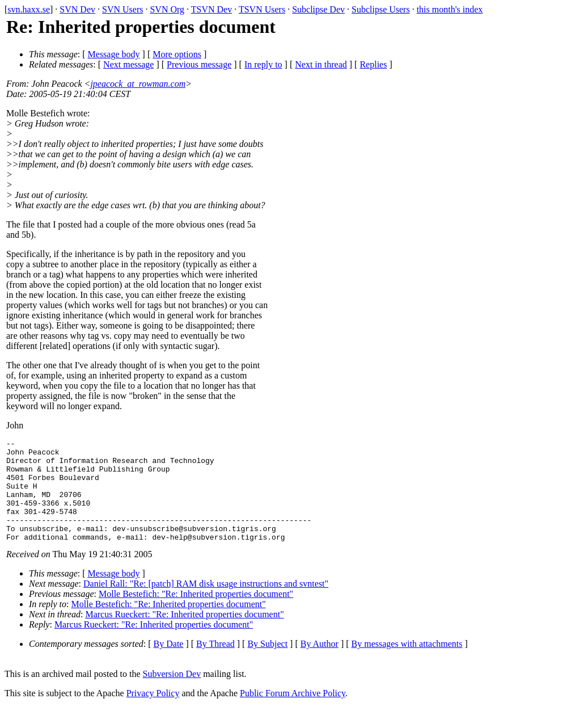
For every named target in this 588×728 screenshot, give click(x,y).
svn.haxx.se (29, 9)
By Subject (267, 664)
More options (177, 54)
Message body (114, 54)
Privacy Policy (153, 714)
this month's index (450, 9)
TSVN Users (262, 9)
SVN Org (167, 9)
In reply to (263, 64)
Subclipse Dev (318, 9)
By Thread (215, 664)
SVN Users (122, 9)
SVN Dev (77, 9)
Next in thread (321, 64)
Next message (128, 64)
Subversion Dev (172, 694)
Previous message (199, 64)
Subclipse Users (381, 9)
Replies (373, 64)
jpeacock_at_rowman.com (138, 84)
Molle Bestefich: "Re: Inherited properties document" (196, 614)
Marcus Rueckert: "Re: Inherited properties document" (184, 635)
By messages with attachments (407, 664)
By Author (320, 664)
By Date (169, 664)
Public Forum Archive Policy (293, 714)
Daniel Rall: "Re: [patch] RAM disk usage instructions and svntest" (206, 604)
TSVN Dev (211, 9)
